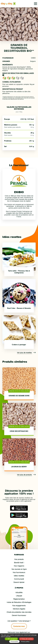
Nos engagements (19, 606)
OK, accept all (11, 639)
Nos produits (19, 559)
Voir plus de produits (26, 475)
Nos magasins (19, 566)
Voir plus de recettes (26, 353)
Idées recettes (19, 576)
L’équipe (19, 596)
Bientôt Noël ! (19, 563)
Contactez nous (19, 626)
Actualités (19, 592)
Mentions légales (19, 609)
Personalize (14, 641)
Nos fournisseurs (19, 572)
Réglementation (19, 599)
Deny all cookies (26, 639)
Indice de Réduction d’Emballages (19, 602)
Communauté (19, 579)
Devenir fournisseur (19, 615)
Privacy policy (25, 641)
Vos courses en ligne (19, 569)
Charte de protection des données (19, 612)
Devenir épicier (19, 582)
